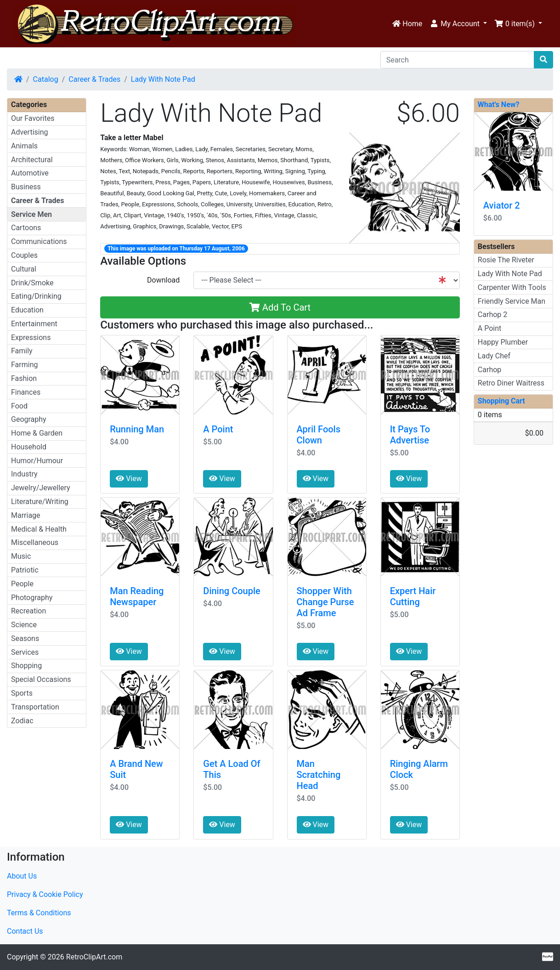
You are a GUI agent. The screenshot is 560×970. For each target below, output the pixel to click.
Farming (24, 365)
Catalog (46, 79)
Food (19, 406)
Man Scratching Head (319, 775)
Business (26, 187)
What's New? (499, 105)
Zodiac (22, 721)
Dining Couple (232, 591)
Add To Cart (280, 307)
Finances (26, 392)
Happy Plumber (503, 342)
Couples (24, 255)
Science (24, 625)
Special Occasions (41, 679)
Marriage (26, 515)
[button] (458, 24)
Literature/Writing (40, 502)
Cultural (24, 269)
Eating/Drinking (36, 296)
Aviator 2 (502, 205)
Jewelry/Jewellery (41, 488)
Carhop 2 (492, 315)
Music (21, 556)
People (22, 584)
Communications (39, 241)
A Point (218, 429)
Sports (22, 693)
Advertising (30, 132)
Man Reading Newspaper (137, 596)
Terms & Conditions (39, 913)
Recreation (28, 611)
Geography (29, 419)
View (129, 479)
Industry (24, 474)
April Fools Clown (319, 435)
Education (27, 310)
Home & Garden (37, 433)
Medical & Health (39, 529)
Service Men (31, 214)
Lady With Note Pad (163, 79)
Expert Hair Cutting (413, 596)
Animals (24, 146)
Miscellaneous (35, 542)
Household (29, 447)
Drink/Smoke (32, 283)
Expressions (31, 338)
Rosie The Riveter (506, 260)
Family (22, 351)
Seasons (25, 638)
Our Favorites (33, 118)
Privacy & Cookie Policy (45, 894)
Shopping (26, 666)
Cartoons (26, 228)
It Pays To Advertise (410, 435)
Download (163, 280)
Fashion (24, 378)
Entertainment (34, 324)
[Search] (457, 60)
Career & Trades (94, 79)
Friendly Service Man (512, 301)
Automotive (30, 173)
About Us (22, 876)
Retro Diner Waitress (511, 383)
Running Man (137, 429)
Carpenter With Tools (512, 287)
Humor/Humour (37, 461)
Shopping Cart (501, 401)
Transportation (35, 707)
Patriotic (25, 570)
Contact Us (25, 931)
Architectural (32, 160)
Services (25, 652)
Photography (32, 598)
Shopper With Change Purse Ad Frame (325, 602)
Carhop (489, 370)
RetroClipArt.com (94, 957)
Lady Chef (494, 356)
